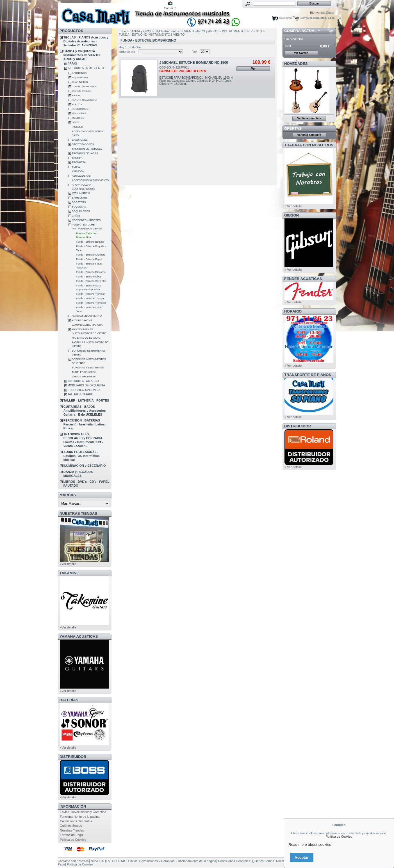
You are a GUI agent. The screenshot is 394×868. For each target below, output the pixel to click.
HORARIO (293, 311)
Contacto (170, 8)
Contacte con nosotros (73, 861)
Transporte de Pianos (308, 375)
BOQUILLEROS (81, 211)
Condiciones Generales (76, 821)
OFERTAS (293, 128)
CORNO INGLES (82, 91)
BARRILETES (80, 198)
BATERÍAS (69, 700)
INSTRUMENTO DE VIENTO (86, 68)
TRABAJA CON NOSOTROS (309, 145)
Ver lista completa (309, 118)
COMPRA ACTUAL (300, 31)
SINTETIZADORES (83, 144)
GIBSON (291, 215)
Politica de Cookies (73, 840)
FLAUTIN (77, 104)
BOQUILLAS (79, 207)
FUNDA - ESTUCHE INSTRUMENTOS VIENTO (152, 35)
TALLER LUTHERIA (80, 394)
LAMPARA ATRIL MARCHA (87, 325)
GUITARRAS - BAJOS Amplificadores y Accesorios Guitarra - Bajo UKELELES (85, 411)
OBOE (76, 122)
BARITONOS (79, 73)
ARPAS (72, 64)
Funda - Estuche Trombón (91, 294)
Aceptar (302, 857)
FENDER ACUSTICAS (303, 279)
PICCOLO (78, 127)
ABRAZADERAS (81, 176)
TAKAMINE (69, 573)
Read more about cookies (310, 845)
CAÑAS (76, 216)
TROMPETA (79, 162)
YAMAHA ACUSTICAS (79, 636)
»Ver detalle (68, 564)
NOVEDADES (296, 64)
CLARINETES (80, 82)
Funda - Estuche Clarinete (91, 255)
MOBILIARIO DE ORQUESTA (86, 385)
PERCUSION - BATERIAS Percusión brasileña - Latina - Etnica (85, 424)
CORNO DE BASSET (84, 86)
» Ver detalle (293, 206)
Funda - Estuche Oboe (89, 277)
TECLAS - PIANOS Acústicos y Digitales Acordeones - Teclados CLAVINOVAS (86, 41)
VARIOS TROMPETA (84, 377)
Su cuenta (285, 18)
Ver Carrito (301, 53)
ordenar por (127, 52)
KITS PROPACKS (82, 320)
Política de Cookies (339, 837)
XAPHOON (78, 171)
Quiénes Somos (71, 826)
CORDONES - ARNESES (86, 220)
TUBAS (76, 167)
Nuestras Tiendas (72, 830)
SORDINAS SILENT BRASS (88, 368)
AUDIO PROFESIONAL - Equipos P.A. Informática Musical (82, 456)
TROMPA (77, 158)
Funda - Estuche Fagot (89, 259)
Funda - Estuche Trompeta (91, 303)
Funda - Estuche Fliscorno (91, 272)
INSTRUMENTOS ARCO (83, 381)
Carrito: (305, 18)
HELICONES (79, 113)
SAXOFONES (80, 140)
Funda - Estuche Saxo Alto (91, 281)
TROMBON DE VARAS (85, 153)
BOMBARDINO (81, 78)
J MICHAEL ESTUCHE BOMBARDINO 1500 (194, 63)
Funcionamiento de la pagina (80, 817)
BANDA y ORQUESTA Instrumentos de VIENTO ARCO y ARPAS (82, 55)
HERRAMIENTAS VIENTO (87, 316)
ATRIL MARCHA (81, 193)
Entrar (331, 13)
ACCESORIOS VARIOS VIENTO (90, 180)
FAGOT (76, 95)
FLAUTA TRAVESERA (85, 100)
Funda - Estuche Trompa (90, 299)
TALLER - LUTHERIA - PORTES (86, 400)
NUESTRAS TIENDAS (78, 513)
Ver (195, 52)
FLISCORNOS (80, 109)
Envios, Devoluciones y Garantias (83, 812)
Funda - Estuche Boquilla (90, 242)
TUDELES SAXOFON (84, 372)
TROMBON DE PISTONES (87, 149)
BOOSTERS (79, 202)
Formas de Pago (71, 835)
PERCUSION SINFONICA (84, 390)
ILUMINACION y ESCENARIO (85, 466)
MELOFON (78, 118)
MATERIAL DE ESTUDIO (86, 338)
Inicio (122, 31)
